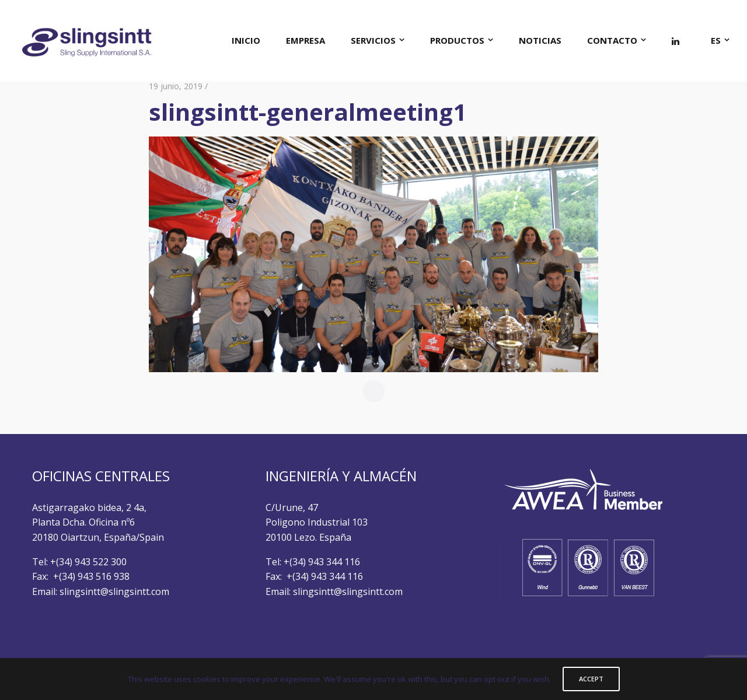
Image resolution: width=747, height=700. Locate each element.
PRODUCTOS (457, 40)
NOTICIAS (540, 40)
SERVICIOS (373, 40)
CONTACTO (612, 40)
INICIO (246, 40)
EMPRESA (306, 40)
